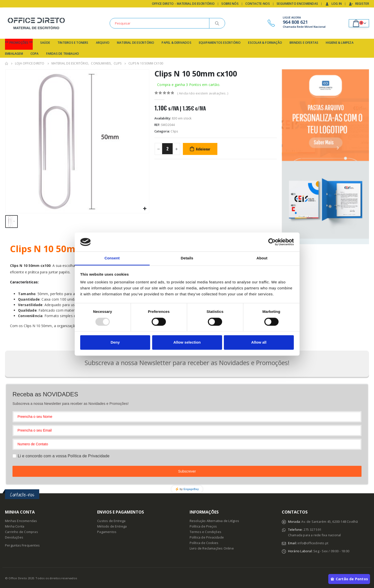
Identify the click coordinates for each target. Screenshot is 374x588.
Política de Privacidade (207, 537)
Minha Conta (15, 526)
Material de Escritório (136, 43)
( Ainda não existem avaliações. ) (203, 93)
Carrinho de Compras (21, 531)
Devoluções (14, 537)
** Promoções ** (19, 43)
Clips (174, 131)
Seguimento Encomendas (297, 4)
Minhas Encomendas (21, 520)
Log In (334, 4)
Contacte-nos (258, 4)
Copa (35, 54)
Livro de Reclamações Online (212, 548)
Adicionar (203, 149)
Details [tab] (187, 258)
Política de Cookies (204, 542)
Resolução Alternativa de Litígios (214, 520)
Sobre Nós (230, 4)
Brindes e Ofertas (304, 43)
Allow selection (187, 342)
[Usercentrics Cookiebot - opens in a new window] (272, 242)
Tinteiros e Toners (73, 43)
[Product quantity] (167, 149)
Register (359, 4)
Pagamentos (107, 531)
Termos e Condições (206, 531)
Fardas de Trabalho (63, 54)
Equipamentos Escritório (220, 43)
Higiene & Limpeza (340, 43)
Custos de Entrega (111, 520)
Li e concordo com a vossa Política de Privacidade (64, 455)
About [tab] (262, 258)
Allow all (259, 342)
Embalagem (14, 54)
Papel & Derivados (176, 43)
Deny (115, 342)
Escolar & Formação (265, 43)
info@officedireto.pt (313, 542)
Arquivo (103, 43)
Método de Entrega (112, 526)
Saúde (45, 43)
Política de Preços (203, 526)
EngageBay (191, 488)
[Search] (217, 23)
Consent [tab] (112, 258)
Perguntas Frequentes (22, 545)
